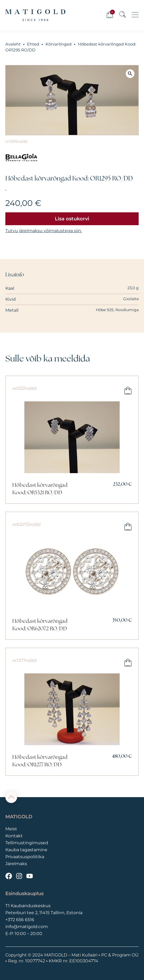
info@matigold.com (27, 927)
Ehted (33, 44)
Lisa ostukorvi (72, 219)
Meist (11, 829)
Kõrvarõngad (58, 44)
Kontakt (14, 836)
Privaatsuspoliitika (25, 857)
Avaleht (13, 44)
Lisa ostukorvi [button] (128, 391)
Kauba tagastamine (26, 850)
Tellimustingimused (27, 843)
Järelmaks (16, 864)
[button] (130, 73)
